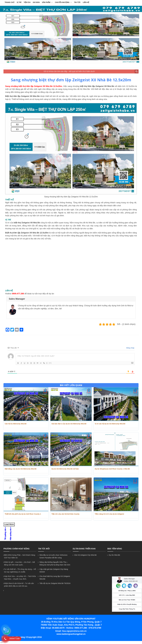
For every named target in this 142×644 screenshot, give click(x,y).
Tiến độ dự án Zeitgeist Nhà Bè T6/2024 (55, 583)
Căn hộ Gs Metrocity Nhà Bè (16, 424)
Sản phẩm (47, 2)
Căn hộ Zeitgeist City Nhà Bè (85, 555)
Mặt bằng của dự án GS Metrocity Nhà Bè (21, 469)
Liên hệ (86, 2)
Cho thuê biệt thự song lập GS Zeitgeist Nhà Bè (55, 578)
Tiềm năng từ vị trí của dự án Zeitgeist (109, 514)
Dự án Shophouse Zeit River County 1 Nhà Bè (112, 469)
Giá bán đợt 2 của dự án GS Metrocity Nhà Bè (69, 424)
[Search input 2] (69, 71)
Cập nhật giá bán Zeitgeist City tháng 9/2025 (54, 570)
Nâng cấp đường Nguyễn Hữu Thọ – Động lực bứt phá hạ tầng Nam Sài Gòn (55, 563)
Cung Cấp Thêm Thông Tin (127, 609)
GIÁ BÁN (36, 2)
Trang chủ (9, 2)
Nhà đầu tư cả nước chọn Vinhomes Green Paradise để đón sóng (53, 556)
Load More (9, 524)
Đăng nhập (130, 348)
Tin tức (77, 2)
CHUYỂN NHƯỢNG (63, 2)
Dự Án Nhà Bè (114, 555)
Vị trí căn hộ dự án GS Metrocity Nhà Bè (110, 424)
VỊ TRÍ (19, 2)
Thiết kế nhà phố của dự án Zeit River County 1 (23, 514)
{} (47, 363)
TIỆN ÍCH (27, 2)
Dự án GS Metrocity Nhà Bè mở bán (65, 469)
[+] (50, 363)
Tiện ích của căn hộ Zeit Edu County (65, 514)
